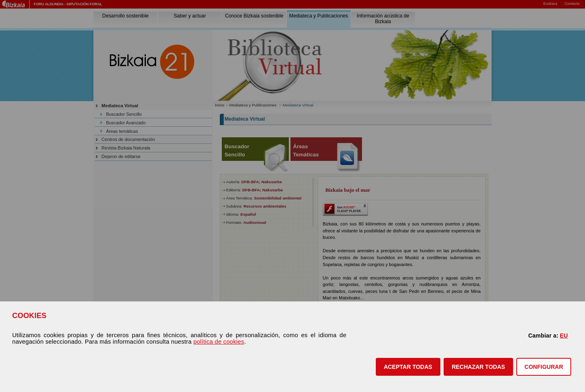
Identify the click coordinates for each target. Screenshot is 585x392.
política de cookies (219, 342)
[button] (408, 367)
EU (564, 336)
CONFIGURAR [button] (544, 367)
